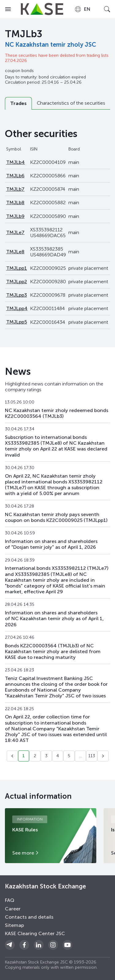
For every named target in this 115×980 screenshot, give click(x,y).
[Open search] (107, 9)
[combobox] (82, 9)
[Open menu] (8, 9)
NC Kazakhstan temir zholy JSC (50, 45)
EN (82, 9)
